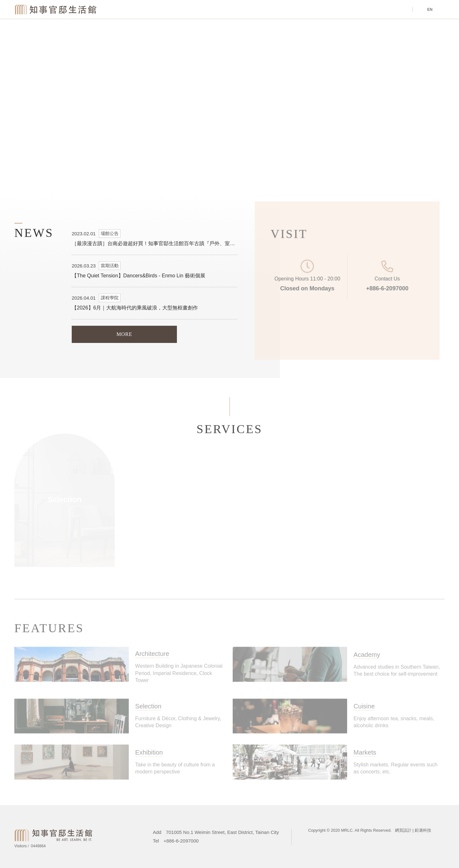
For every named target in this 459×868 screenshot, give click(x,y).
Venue (277, 10)
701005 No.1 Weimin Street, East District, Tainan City (222, 832)
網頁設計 (403, 830)
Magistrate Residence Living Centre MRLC (56, 9)
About (331, 10)
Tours (385, 10)
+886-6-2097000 (381, 288)
